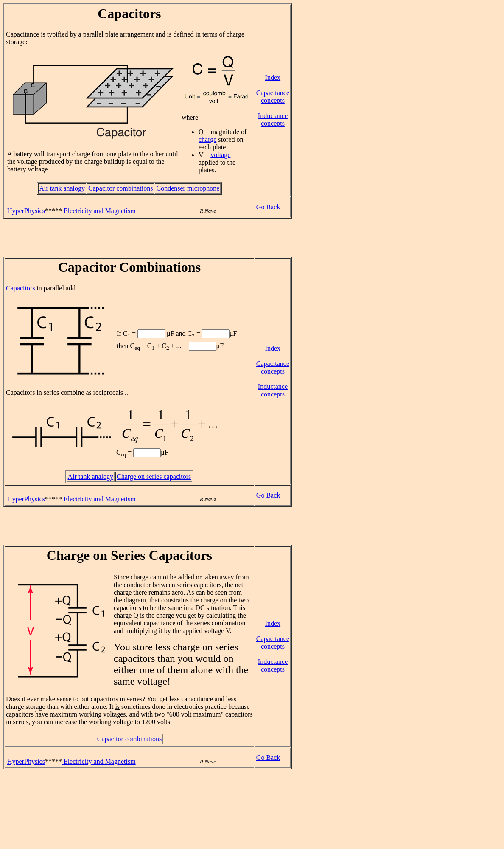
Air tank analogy (62, 188)
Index (273, 77)
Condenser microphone (188, 188)
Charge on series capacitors (154, 477)
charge (207, 139)
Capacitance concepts (273, 97)
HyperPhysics (26, 211)
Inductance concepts (273, 119)
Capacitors (20, 288)
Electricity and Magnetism (99, 211)
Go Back (268, 207)
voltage (220, 155)
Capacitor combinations (120, 188)
